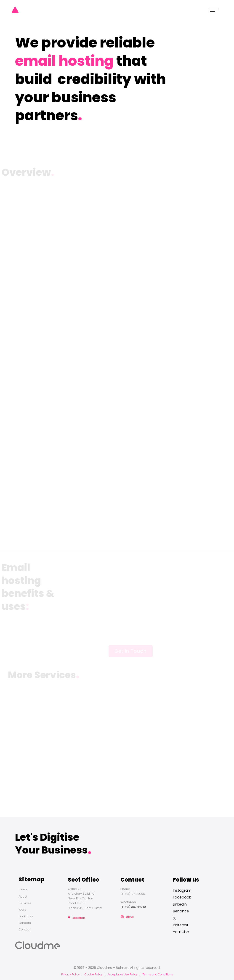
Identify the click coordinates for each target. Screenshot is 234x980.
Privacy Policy (70, 974)
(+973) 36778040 (133, 907)
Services (25, 903)
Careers (25, 923)
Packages (26, 916)
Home (23, 890)
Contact (24, 929)
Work (22, 910)
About (23, 897)
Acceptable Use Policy (122, 974)
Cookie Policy (94, 974)
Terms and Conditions (158, 974)
